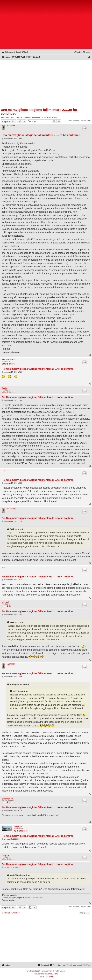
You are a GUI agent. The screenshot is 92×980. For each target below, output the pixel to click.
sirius (44, 117)
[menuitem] (25, 52)
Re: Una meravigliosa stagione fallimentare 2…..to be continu (37, 369)
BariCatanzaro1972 (9, 360)
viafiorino (5, 855)
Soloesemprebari (23, 117)
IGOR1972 (11, 126)
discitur (5, 388)
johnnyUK (5, 602)
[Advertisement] (46, 25)
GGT (3, 471)
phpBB (37, 971)
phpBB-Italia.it (53, 974)
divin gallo (36, 117)
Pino (13, 117)
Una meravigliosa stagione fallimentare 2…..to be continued (39, 112)
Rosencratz (52, 117)
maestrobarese (7, 798)
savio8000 (18, 827)
